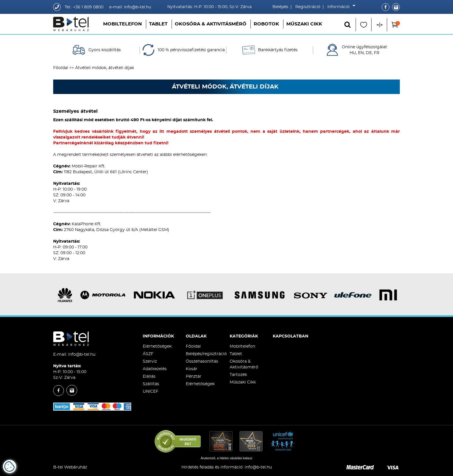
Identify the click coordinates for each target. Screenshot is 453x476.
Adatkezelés (155, 369)
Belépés (280, 7)
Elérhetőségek (157, 346)
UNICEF (151, 392)
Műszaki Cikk (304, 24)
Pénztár (194, 377)
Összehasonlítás (202, 361)
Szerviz (150, 361)
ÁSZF (148, 354)
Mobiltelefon (122, 24)
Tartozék (238, 375)
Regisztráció (308, 7)
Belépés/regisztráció (206, 354)
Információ (340, 7)
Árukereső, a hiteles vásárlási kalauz (227, 458)
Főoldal (61, 68)
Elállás (149, 377)
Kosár (192, 369)
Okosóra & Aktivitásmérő (211, 24)
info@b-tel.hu (82, 355)
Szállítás (151, 384)
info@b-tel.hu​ (258, 467)
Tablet (158, 24)
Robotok (266, 24)
